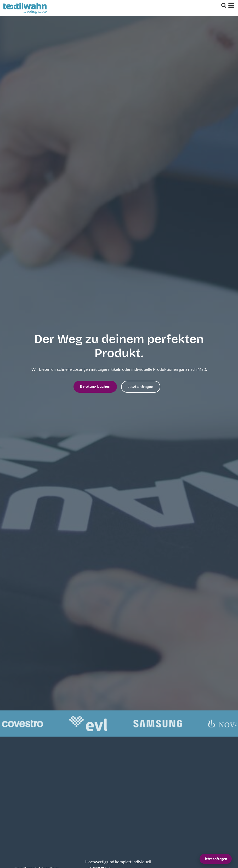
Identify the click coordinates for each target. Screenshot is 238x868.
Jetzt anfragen (216, 859)
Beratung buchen (95, 387)
